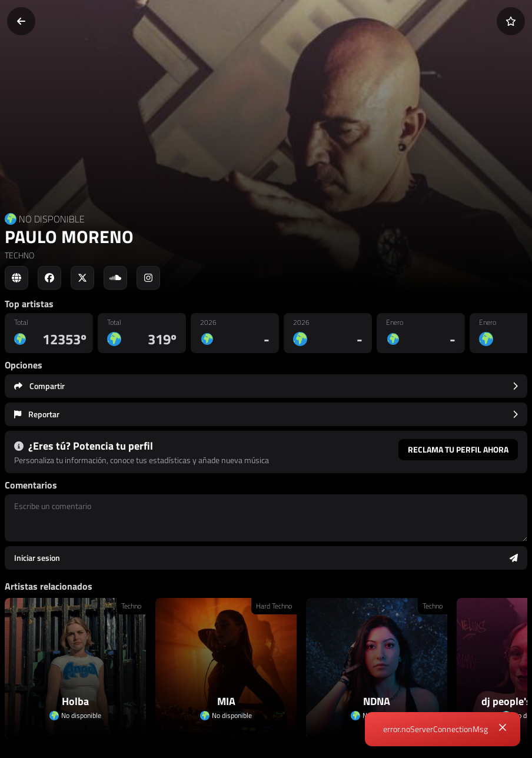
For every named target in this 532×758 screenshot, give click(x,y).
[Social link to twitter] (82, 278)
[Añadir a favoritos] (511, 21)
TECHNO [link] (19, 255)
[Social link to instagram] (148, 278)
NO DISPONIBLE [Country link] (52, 219)
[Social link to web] (16, 278)
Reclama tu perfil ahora (458, 449)
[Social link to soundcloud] (115, 278)
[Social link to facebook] (49, 278)
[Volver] (21, 21)
